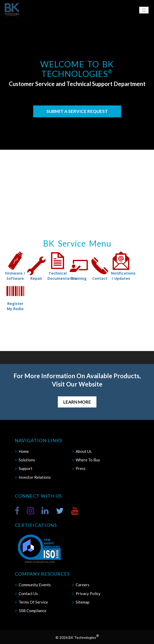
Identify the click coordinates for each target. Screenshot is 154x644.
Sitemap (83, 602)
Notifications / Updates (121, 266)
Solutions (27, 460)
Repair (37, 268)
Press (81, 468)
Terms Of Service (33, 602)
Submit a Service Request (77, 111)
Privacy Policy (88, 593)
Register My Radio (15, 296)
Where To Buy (88, 460)
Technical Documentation (58, 266)
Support (26, 468)
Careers (83, 585)
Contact (100, 268)
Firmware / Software (15, 266)
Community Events (35, 585)
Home (24, 451)
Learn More (77, 402)
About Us (84, 451)
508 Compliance (33, 611)
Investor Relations (35, 477)
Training (79, 268)
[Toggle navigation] (144, 10)
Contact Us (28, 593)
